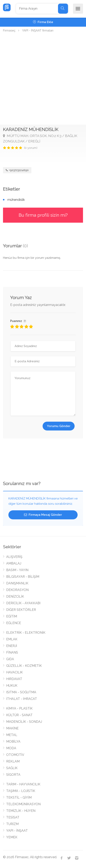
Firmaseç (9, 30)
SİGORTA (13, 775)
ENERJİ (12, 646)
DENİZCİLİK (15, 596)
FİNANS (12, 652)
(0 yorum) (31, 148)
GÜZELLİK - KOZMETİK (24, 666)
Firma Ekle (43, 22)
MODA (11, 748)
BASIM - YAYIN (17, 570)
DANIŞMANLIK (17, 583)
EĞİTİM (12, 616)
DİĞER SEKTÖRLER (21, 610)
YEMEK (12, 837)
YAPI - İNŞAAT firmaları (38, 30)
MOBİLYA (13, 742)
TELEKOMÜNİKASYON (23, 804)
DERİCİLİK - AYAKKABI (23, 603)
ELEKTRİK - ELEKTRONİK (26, 633)
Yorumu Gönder (59, 426)
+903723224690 (17, 170)
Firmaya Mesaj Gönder (43, 515)
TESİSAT (13, 817)
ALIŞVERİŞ (14, 557)
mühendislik (16, 200)
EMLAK (12, 639)
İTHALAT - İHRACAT (22, 699)
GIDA (10, 659)
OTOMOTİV (15, 755)
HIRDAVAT (14, 679)
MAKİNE (12, 728)
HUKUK (12, 686)
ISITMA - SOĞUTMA (21, 692)
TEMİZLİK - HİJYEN (21, 811)
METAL (12, 735)
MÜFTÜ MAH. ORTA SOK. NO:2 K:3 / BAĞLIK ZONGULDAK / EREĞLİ (40, 139)
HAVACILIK (14, 672)
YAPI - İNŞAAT (17, 831)
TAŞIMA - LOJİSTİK (21, 791)
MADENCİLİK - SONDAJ (24, 722)
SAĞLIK (12, 768)
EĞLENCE (14, 623)
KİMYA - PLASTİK (19, 708)
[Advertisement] (43, 79)
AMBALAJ (14, 563)
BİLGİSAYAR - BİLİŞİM (23, 577)
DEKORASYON (17, 590)
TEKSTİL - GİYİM (19, 797)
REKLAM (13, 761)
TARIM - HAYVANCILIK (23, 784)
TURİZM (12, 824)
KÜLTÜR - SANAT (19, 715)
